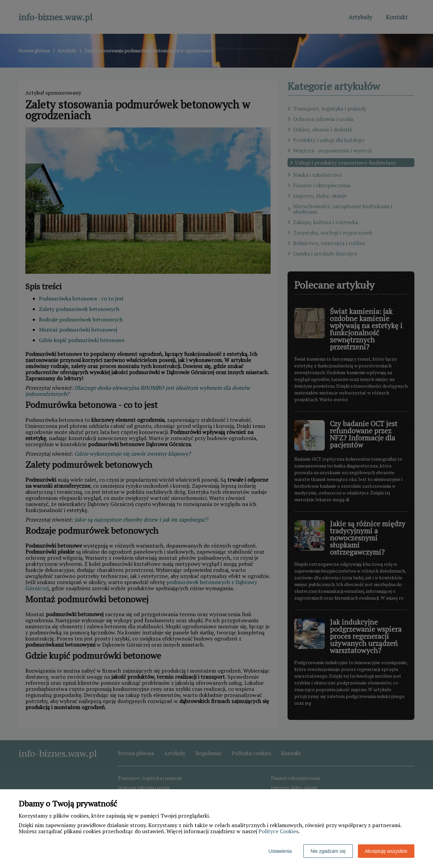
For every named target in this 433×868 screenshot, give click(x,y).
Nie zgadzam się (328, 851)
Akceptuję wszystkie (386, 851)
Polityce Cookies (278, 831)
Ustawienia (280, 851)
